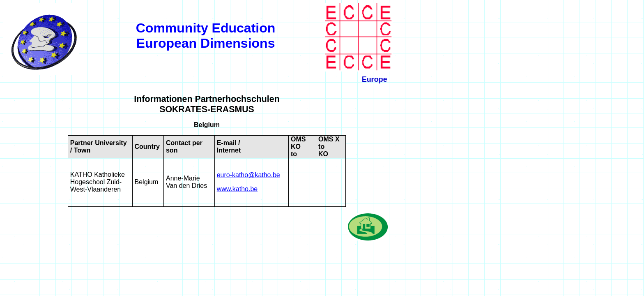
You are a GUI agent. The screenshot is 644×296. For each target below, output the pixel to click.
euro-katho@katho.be (248, 175)
